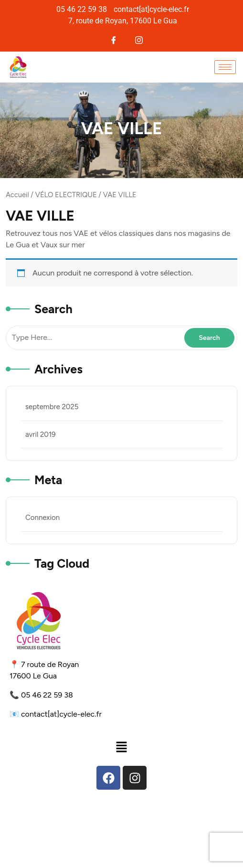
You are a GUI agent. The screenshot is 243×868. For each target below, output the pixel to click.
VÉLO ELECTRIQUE (66, 195)
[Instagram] (139, 39)
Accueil (17, 195)
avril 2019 (41, 434)
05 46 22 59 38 (47, 695)
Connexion (42, 518)
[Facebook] (114, 39)
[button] (121, 747)
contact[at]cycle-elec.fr (61, 714)
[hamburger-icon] (225, 67)
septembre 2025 (52, 407)
